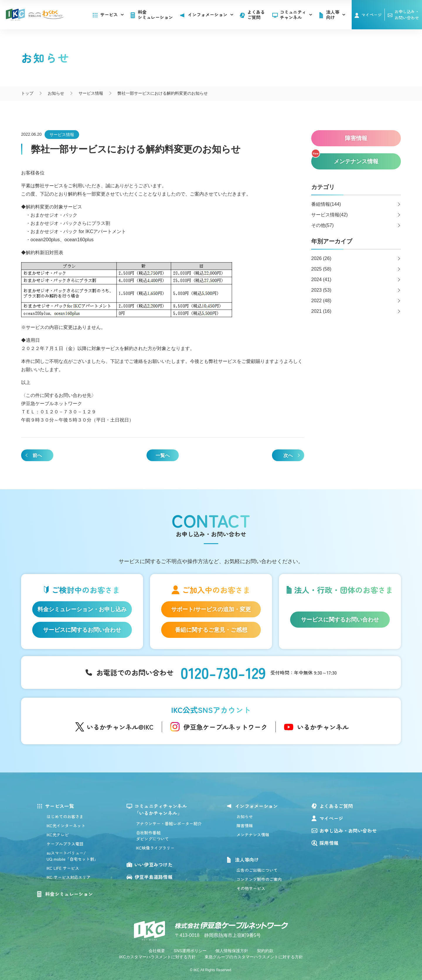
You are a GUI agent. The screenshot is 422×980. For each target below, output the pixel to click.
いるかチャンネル (323, 727)
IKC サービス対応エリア (69, 877)
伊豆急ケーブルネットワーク (225, 727)
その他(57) (322, 225)
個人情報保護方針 (232, 951)
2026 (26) (321, 258)
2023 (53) (321, 290)
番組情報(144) (326, 204)
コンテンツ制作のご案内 (259, 879)
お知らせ (245, 816)
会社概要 (157, 951)
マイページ (372, 15)
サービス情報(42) (329, 215)
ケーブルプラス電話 (65, 844)
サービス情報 (62, 135)
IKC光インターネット (66, 826)
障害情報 (245, 826)
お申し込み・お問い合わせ (348, 830)
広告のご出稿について (257, 870)
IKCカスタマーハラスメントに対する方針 (157, 957)
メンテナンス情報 (253, 835)
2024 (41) (321, 280)
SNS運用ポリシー (190, 951)
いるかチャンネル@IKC (120, 727)
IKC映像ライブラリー (155, 848)
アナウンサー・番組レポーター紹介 (169, 823)
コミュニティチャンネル (296, 15)
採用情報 (329, 843)
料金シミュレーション (155, 15)
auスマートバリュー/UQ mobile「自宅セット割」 (72, 856)
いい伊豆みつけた (154, 864)
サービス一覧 (59, 806)
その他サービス (251, 888)
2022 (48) (321, 301)
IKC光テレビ (58, 835)
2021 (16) (321, 311)
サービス (112, 15)
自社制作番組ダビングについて (152, 836)
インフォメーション (257, 806)
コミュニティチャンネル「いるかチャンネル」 (161, 809)
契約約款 (265, 951)
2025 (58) (321, 269)
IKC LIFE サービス (63, 868)
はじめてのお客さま (65, 816)
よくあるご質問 (256, 15)
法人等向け (247, 860)
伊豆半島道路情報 (154, 877)
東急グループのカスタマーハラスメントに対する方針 (254, 957)
